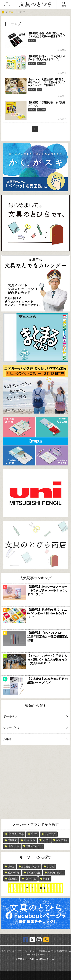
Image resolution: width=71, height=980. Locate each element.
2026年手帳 (14, 873)
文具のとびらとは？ (8, 951)
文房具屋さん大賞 (30, 867)
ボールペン (35, 716)
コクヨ (34, 834)
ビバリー (41, 64)
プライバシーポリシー (27, 951)
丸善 (40, 90)
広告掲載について (46, 951)
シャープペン (35, 728)
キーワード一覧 (34, 888)
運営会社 (41, 955)
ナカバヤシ (29, 840)
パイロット (13, 846)
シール (11, 867)
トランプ (32, 40)
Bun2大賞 (12, 879)
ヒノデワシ (50, 834)
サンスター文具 (16, 834)
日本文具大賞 (33, 873)
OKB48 (50, 867)
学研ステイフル (34, 846)
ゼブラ (45, 840)
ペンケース (30, 879)
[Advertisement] (35, 782)
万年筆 (35, 739)
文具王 (46, 879)
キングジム (61, 840)
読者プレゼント (55, 873)
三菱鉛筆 (12, 840)
